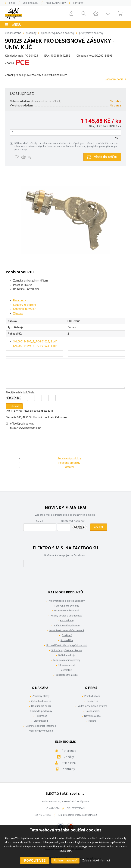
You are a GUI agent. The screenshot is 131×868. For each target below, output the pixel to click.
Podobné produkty (69, 463)
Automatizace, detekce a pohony (67, 601)
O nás (12, 3)
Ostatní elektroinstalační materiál (67, 630)
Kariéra (92, 721)
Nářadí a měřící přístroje (67, 626)
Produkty (31, 33)
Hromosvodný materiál (67, 611)
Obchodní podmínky (41, 711)
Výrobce (18, 313)
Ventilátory (67, 670)
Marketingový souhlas (41, 731)
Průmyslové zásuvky (91, 33)
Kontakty (78, 3)
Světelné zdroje (67, 655)
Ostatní (69, 467)
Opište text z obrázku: (73, 521)
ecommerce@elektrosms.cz (81, 815)
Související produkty (69, 458)
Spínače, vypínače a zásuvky (58, 33)
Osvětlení (67, 635)
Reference (69, 751)
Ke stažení (92, 701)
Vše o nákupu (31, 3)
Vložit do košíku (106, 157)
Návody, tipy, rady (56, 3)
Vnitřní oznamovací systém (92, 706)
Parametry (20, 300)
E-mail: (40, 521)
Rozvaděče (67, 640)
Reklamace (41, 716)
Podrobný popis (114, 79)
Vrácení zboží (41, 721)
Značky (69, 757)
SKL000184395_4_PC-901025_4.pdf (35, 346)
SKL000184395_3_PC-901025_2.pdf (35, 342)
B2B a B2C (69, 763)
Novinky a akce (92, 716)
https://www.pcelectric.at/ (26, 428)
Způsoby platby (41, 696)
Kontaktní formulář (24, 309)
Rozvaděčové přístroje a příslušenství (67, 645)
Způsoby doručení (41, 701)
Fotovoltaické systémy (67, 606)
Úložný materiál (67, 665)
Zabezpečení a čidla (67, 675)
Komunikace (67, 620)
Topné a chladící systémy (67, 660)
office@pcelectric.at (22, 424)
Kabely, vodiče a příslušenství (67, 616)
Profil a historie (92, 696)
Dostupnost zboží (41, 706)
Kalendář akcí (92, 711)
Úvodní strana (13, 33)
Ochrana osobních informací (41, 726)
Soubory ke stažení (24, 305)
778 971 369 (45, 815)
